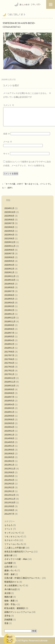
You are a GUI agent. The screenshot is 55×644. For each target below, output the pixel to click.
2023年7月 (9, 223)
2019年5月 (9, 299)
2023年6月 (9, 227)
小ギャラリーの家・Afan (16, 559)
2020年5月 (9, 261)
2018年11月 (10, 321)
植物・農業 (10, 601)
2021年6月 (9, 238)
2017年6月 (9, 359)
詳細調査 (9, 620)
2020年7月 (9, 254)
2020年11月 (10, 246)
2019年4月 (9, 303)
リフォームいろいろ (14, 544)
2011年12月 (10, 495)
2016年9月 (9, 389)
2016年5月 (9, 401)
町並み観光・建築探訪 (15, 608)
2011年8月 (9, 510)
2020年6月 (9, 257)
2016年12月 (10, 378)
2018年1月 (9, 348)
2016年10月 (10, 386)
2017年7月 (9, 355)
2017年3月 (9, 367)
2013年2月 (9, 461)
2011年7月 (9, 514)
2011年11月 (10, 499)
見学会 (7, 616)
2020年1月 (9, 272)
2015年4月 (9, 427)
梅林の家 (9, 597)
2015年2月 (9, 431)
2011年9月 (9, 506)
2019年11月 (10, 276)
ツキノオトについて (14, 537)
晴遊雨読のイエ (12, 582)
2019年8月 (9, 287)
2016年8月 (9, 393)
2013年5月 (9, 457)
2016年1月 (9, 412)
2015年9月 (9, 416)
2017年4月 (9, 363)
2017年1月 (9, 374)
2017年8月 (9, 352)
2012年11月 (10, 469)
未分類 (7, 593)
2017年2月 (9, 371)
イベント (9, 529)
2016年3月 (9, 408)
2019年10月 (10, 280)
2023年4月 (9, 235)
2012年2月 (9, 487)
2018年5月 (9, 337)
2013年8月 (9, 454)
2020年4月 (9, 265)
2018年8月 (9, 329)
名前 (7, 134)
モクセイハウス (12, 540)
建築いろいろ (11, 570)
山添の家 (9, 567)
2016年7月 (9, 397)
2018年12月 (10, 318)
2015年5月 (9, 423)
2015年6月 (9, 420)
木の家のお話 (11, 589)
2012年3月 (9, 484)
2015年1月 (9, 435)
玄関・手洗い (11, 604)
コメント (9, 105)
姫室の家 (9, 555)
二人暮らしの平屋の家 (15, 548)
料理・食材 (10, 574)
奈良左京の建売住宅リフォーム (19, 552)
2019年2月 (9, 310)
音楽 (6, 623)
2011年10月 (10, 502)
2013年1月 (9, 465)
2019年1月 (9, 314)
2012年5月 (9, 476)
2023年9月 (9, 216)
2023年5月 (9, 231)
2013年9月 (9, 450)
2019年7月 (9, 291)
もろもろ (9, 525)
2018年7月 (9, 333)
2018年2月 (9, 344)
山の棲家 (9, 563)
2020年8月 (9, 250)
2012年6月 (9, 472)
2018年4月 (9, 340)
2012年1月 (9, 491)
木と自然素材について (15, 585)
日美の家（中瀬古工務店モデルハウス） (23, 578)
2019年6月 (9, 295)
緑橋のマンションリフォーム (18, 612)
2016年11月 (10, 382)
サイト (6, 154)
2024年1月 (9, 208)
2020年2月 (9, 269)
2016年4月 (9, 404)
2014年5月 (9, 442)
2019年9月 (9, 284)
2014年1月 (9, 446)
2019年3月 (9, 306)
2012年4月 (9, 480)
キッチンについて (13, 533)
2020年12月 (10, 242)
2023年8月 (9, 220)
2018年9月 (9, 325)
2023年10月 (10, 212)
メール (8, 142)
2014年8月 (9, 438)
